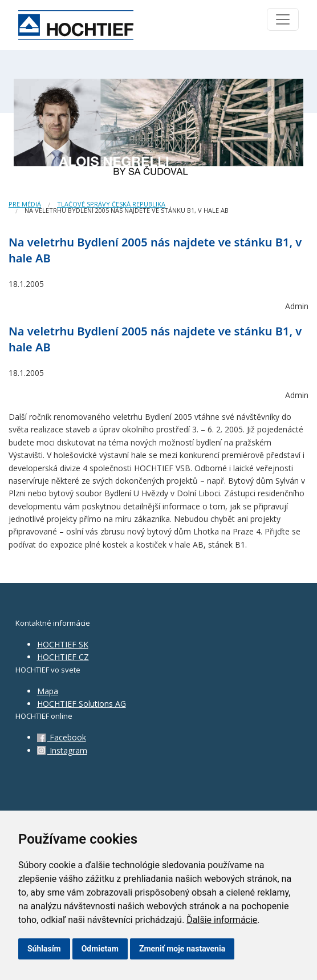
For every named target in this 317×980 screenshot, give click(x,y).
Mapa (48, 691)
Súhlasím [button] (44, 949)
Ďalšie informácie (222, 920)
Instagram (62, 750)
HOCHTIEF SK (63, 644)
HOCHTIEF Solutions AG (82, 704)
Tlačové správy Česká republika (111, 204)
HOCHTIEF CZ (63, 657)
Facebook (62, 737)
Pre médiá (25, 204)
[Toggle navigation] (283, 19)
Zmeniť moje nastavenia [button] (182, 949)
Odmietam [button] (100, 949)
